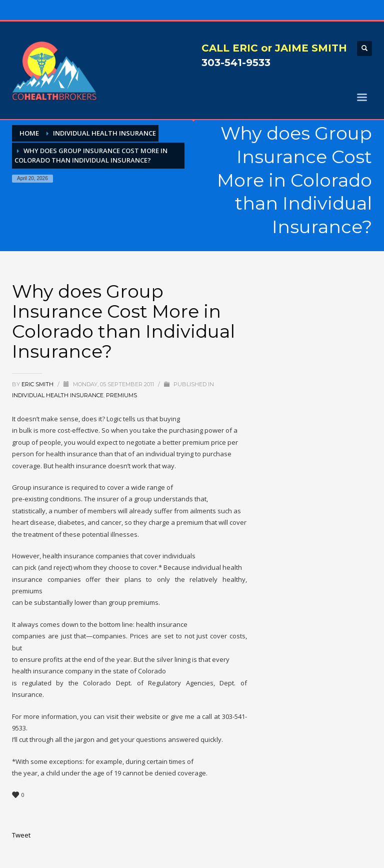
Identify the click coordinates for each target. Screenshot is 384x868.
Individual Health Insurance (58, 395)
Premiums (121, 395)
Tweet (21, 835)
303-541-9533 (236, 63)
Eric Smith (38, 384)
